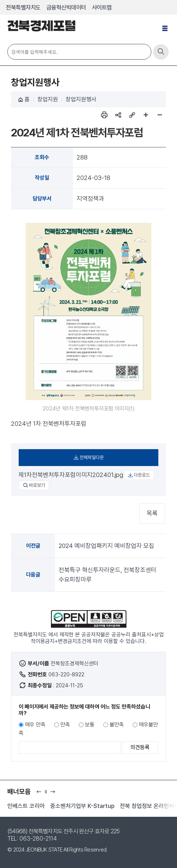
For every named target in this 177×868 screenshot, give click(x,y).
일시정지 (47, 794)
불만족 (117, 725)
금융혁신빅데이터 (66, 7)
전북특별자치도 (23, 7)
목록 (152, 513)
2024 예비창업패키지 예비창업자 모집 (106, 546)
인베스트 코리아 (26, 806)
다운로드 (142, 475)
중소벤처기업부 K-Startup (82, 806)
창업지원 (48, 99)
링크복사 (132, 115)
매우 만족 (35, 725)
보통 (90, 725)
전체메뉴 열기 (166, 31)
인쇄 (104, 115)
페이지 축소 (160, 115)
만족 (65, 725)
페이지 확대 (146, 115)
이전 (40, 794)
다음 (54, 794)
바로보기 (37, 485)
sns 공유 (118, 115)
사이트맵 (102, 7)
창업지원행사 (81, 99)
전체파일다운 (92, 457)
